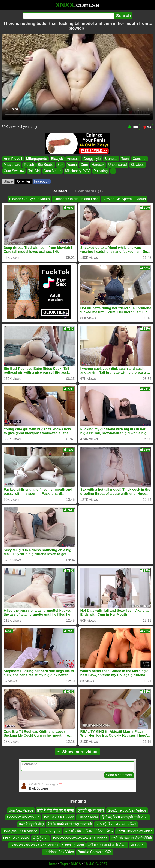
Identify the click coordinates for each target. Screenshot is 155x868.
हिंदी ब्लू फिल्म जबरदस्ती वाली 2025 (125, 817)
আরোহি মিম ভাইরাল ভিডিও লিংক (89, 831)
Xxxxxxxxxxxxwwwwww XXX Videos (80, 838)
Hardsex (98, 165)
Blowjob (57, 159)
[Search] (69, 16)
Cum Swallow (14, 171)
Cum (84, 165)
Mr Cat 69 (138, 845)
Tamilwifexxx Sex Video (135, 831)
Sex (60, 165)
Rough (29, 165)
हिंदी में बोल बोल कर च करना (56, 810)
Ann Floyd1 (13, 159)
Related (60, 191)
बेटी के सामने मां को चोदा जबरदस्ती (70, 824)
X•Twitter (23, 181)
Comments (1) (89, 191)
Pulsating (101, 171)
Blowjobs (138, 165)
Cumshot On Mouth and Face (76, 199)
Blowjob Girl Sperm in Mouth (124, 199)
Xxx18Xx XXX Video (59, 817)
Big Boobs (46, 165)
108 (133, 127)
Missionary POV (77, 171)
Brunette (111, 159)
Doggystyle (92, 159)
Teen (125, 159)
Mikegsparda (37, 159)
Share (8, 181)
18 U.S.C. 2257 (96, 864)
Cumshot (140, 159)
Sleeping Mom (73, 845)
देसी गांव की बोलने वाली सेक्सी (107, 845)
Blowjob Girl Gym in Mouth (29, 199)
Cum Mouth (52, 171)
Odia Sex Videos (16, 838)
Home (52, 864)
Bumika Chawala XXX (95, 852)
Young (72, 165)
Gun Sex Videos (21, 810)
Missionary (12, 165)
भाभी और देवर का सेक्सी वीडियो (131, 838)
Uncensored (117, 165)
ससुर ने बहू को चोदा (31, 824)
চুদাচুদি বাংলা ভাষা (91, 810)
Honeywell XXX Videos (20, 831)
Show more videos (77, 752)
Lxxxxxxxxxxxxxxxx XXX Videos (34, 845)
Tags (64, 864)
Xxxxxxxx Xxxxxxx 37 (23, 817)
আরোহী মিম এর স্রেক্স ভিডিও (116, 824)
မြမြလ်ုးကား (40, 838)
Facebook (42, 181)
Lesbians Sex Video (59, 852)
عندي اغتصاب (51, 831)
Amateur (73, 159)
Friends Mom (88, 817)
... (113, 171)
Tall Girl (34, 171)
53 (147, 127)
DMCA (76, 864)
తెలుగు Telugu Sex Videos (127, 810)
